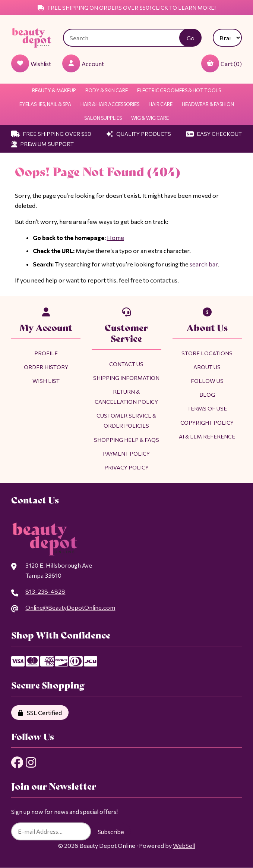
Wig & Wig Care (150, 118)
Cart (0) (222, 63)
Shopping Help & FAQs (126, 440)
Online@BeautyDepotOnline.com (70, 607)
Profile (46, 353)
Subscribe (111, 832)
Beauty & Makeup (54, 90)
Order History (46, 367)
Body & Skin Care (107, 90)
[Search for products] (127, 38)
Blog (207, 394)
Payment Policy (126, 453)
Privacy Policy (126, 467)
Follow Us (207, 381)
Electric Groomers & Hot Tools (179, 90)
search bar (204, 264)
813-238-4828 (45, 591)
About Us (207, 367)
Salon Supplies (103, 118)
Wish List (46, 381)
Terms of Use (207, 408)
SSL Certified (40, 713)
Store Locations (207, 353)
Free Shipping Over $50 (51, 134)
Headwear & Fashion (208, 104)
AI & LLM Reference (207, 436)
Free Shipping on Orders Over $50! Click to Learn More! (127, 7)
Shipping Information (126, 378)
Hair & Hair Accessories (110, 104)
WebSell (184, 846)
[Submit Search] (190, 38)
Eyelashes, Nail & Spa (45, 104)
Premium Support (42, 144)
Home (116, 238)
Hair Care (161, 104)
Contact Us (126, 364)
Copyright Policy (207, 422)
